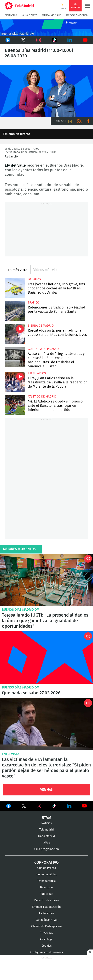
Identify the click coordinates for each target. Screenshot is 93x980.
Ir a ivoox (88, 121)
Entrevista (11, 754)
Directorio (46, 887)
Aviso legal (46, 939)
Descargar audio (70, 121)
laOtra (46, 843)
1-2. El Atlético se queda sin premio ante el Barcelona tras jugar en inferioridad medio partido (15, 405)
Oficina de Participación (46, 926)
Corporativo (46, 863)
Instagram (39, 40)
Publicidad (46, 894)
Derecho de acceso (46, 900)
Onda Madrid (52, 15)
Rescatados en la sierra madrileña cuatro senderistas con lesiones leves (15, 334)
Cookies (47, 946)
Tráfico (34, 303)
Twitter (23, 40)
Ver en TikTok (54, 807)
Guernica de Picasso (43, 349)
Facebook (8, 40)
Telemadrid (46, 830)
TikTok (53, 40)
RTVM (46, 818)
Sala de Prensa (46, 868)
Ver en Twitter (24, 807)
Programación (77, 15)
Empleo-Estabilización (46, 907)
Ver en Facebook (9, 807)
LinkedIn (70, 40)
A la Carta (30, 15)
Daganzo (34, 279)
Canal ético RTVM (47, 920)
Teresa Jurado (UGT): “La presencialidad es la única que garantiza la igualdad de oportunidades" (46, 580)
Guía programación (47, 849)
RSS (79, 121)
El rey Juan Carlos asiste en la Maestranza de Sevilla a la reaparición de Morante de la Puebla (15, 382)
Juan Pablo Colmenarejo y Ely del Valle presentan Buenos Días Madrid (46, 91)
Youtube (85, 40)
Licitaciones (47, 913)
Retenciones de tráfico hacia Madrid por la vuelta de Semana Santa (15, 311)
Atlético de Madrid (42, 397)
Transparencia (46, 881)
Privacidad (47, 933)
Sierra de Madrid (41, 326)
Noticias (11, 15)
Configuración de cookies (47, 952)
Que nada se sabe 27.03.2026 (46, 657)
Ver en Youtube (84, 806)
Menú (87, 6)
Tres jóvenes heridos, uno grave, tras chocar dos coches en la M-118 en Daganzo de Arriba (15, 288)
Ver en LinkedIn (69, 806)
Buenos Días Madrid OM (21, 610)
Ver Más (46, 790)
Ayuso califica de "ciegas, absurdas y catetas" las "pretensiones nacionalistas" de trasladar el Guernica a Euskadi (15, 357)
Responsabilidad (47, 874)
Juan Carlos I (38, 373)
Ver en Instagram (39, 806)
